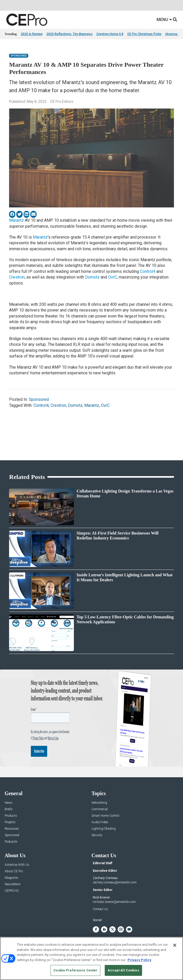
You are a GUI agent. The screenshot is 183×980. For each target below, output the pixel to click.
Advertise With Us (17, 865)
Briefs (9, 809)
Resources (12, 829)
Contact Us (100, 909)
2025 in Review (32, 34)
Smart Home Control (105, 816)
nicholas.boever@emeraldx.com (114, 902)
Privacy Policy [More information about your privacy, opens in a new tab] (139, 960)
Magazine (11, 878)
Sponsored (19, 56)
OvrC (112, 277)
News (9, 803)
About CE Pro (14, 871)
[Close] (175, 945)
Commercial (100, 809)
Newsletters (13, 884)
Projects (10, 822)
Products (11, 816)
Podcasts (11, 842)
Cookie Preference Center (75, 970)
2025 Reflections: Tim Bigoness (69, 34)
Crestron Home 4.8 (110, 34)
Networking (99, 803)
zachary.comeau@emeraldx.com (115, 882)
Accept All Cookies (123, 970)
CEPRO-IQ (12, 891)
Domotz (92, 277)
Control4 (148, 271)
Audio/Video (100, 822)
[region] (92, 958)
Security (97, 835)
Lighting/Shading (104, 829)
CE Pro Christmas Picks (144, 34)
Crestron (17, 277)
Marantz (17, 220)
